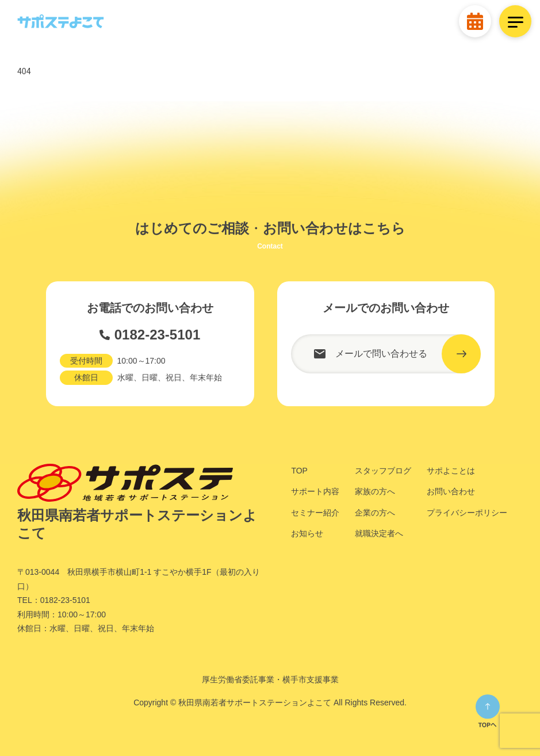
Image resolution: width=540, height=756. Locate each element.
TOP (299, 471)
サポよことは (451, 471)
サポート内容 (315, 491)
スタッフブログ (383, 471)
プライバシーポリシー (467, 513)
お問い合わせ (451, 491)
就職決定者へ (379, 533)
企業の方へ (375, 513)
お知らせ (307, 533)
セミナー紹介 (315, 513)
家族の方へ (375, 491)
